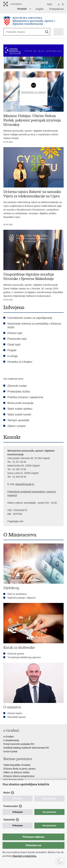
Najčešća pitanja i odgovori (21, 598)
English (40, 9)
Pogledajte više (15, 521)
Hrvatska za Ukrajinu (20, 362)
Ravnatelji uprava (16, 717)
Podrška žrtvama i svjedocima (25, 397)
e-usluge (13, 356)
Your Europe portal (13, 780)
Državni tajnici (15, 713)
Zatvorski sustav (17, 386)
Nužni (7, 793)
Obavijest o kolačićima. (24, 856)
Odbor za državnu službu (16, 772)
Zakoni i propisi (16, 426)
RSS (50, 4)
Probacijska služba (19, 392)
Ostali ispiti (14, 345)
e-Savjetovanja (11, 740)
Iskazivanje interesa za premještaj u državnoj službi (34, 325)
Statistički (9, 820)
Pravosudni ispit (17, 339)
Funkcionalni (11, 806)
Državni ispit (15, 333)
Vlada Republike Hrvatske (17, 765)
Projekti (12, 350)
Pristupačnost (56, 9)
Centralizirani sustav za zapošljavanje (30, 318)
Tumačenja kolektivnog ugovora (24, 657)
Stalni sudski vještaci (20, 409)
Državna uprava (16, 654)
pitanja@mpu (22, 484)
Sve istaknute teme (13, 379)
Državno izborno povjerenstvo (19, 776)
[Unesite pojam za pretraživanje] (18, 32)
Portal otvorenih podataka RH (19, 744)
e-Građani (9, 737)
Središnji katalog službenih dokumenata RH (26, 748)
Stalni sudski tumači (19, 414)
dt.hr (32, 484)
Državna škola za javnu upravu (19, 769)
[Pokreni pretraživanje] (47, 32)
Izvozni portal (10, 751)
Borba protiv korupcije (20, 403)
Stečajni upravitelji (18, 420)
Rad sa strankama (17, 594)
